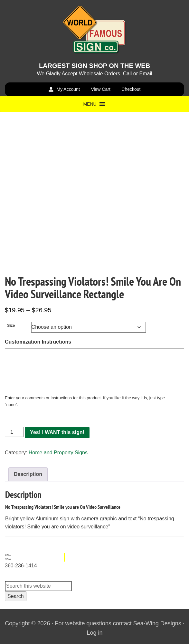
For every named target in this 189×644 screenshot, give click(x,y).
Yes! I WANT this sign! (57, 432)
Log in (94, 633)
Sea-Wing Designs (157, 623)
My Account (68, 89)
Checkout (131, 89)
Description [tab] (28, 474)
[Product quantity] (14, 432)
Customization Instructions (38, 342)
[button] (90, 104)
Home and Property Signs (58, 453)
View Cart (100, 89)
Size (11, 326)
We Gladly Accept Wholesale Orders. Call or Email (94, 74)
